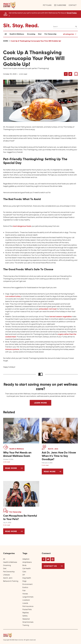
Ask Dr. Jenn (8, 578)
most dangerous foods (22, 226)
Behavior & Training (11, 581)
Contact (73, 5)
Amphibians (27, 562)
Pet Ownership (50, 34)
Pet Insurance (28, 606)
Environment (27, 584)
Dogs (24, 581)
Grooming (31, 34)
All (6, 34)
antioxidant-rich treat (48, 309)
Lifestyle (6, 575)
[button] (9, 5)
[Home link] (20, 635)
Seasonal (26, 619)
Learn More (40, 403)
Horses (25, 594)
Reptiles (26, 613)
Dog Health (27, 578)
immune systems (12, 349)
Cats (24, 572)
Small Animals (28, 622)
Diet (40, 34)
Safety (25, 616)
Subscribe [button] (60, 5)
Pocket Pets (27, 609)
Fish (24, 590)
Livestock (26, 600)
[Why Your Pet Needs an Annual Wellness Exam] (21, 454)
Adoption (26, 559)
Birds (24, 565)
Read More (15, 469)
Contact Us (50, 566)
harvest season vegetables (61, 316)
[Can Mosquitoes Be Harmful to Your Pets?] (21, 517)
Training (26, 625)
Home (6, 41)
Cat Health (27, 568)
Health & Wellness (17, 34)
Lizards (25, 603)
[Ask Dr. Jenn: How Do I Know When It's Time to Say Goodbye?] (60, 456)
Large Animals (28, 597)
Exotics (25, 587)
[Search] (65, 27)
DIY (24, 575)
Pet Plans (47, 5)
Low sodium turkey (13, 296)
